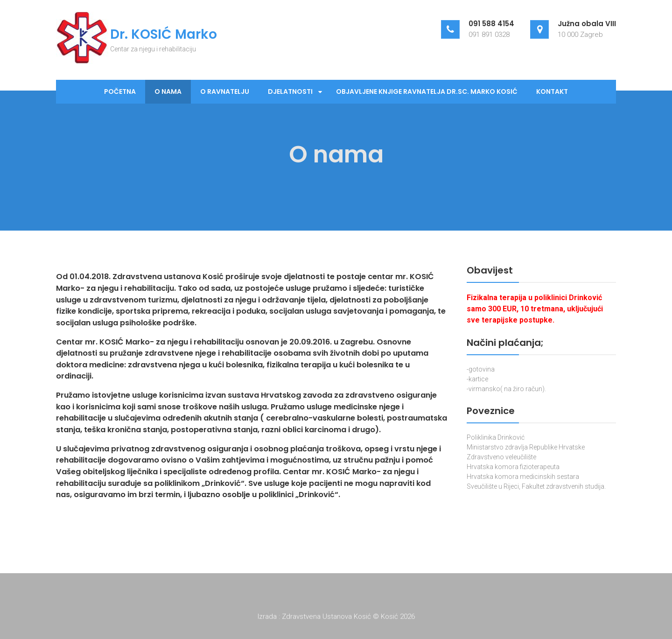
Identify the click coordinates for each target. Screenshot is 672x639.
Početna (120, 91)
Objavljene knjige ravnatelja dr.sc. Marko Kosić (427, 91)
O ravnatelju (225, 91)
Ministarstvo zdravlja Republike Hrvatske (526, 447)
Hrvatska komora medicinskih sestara (523, 477)
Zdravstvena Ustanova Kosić (327, 618)
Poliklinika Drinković (496, 437)
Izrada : (270, 618)
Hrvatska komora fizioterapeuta (513, 467)
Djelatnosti (290, 91)
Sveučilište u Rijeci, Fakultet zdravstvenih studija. (536, 486)
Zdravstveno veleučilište (501, 457)
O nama (168, 91)
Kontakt (552, 91)
